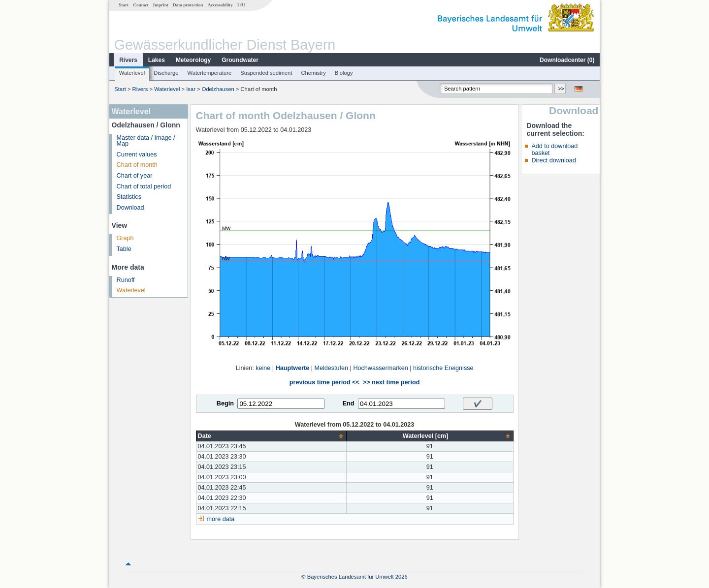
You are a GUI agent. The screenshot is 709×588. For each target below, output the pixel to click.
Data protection (188, 5)
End (349, 403)
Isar (191, 89)
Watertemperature (210, 73)
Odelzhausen (218, 89)
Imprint (161, 5)
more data (221, 519)
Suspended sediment (266, 73)
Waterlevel (132, 73)
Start (124, 5)
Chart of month (137, 165)
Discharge (166, 73)
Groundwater (240, 60)
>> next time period (391, 382)
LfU (241, 5)
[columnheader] (271, 436)
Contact (141, 5)
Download (130, 208)
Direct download (553, 160)
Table (124, 249)
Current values (137, 155)
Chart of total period (144, 186)
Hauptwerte (293, 368)
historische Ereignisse (443, 368)
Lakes (157, 60)
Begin (225, 403)
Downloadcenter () (567, 60)
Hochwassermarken (380, 368)
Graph (125, 238)
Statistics (129, 197)
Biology (344, 73)
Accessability (220, 5)
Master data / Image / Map (146, 141)
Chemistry (313, 73)
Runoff (126, 280)
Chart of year (135, 176)
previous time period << (324, 382)
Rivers (128, 60)
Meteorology (193, 60)
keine (263, 368)
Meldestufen (332, 368)
